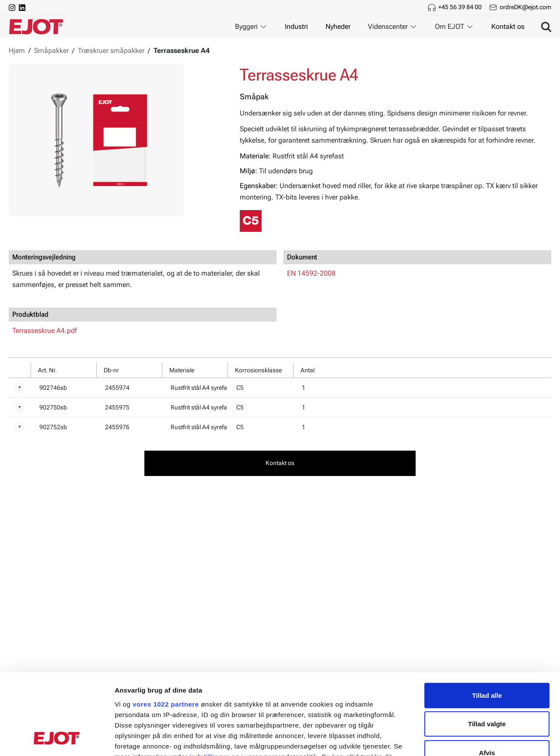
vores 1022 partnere (166, 631)
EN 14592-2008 (311, 273)
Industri (296, 26)
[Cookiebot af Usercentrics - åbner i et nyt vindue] (57, 739)
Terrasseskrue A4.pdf (45, 331)
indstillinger (210, 684)
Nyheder (338, 26)
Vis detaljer (455, 739)
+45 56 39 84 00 (460, 7)
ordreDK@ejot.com (525, 7)
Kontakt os (508, 26)
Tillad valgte (487, 651)
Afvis (487, 680)
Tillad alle (487, 622)
